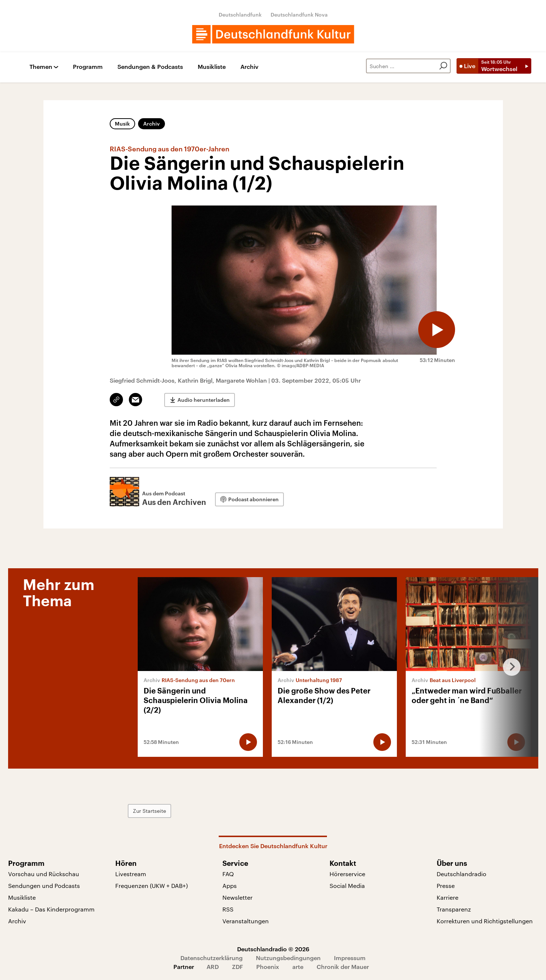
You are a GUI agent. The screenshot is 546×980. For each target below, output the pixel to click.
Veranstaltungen (246, 921)
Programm (88, 67)
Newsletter (237, 897)
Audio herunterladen (204, 400)
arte (298, 967)
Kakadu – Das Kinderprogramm (51, 909)
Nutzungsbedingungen (288, 958)
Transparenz (454, 909)
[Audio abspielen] (437, 330)
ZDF (237, 967)
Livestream (131, 874)
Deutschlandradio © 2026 (273, 949)
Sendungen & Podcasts (150, 67)
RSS (228, 909)
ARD (213, 967)
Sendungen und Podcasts (44, 886)
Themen (41, 67)
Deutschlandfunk (240, 15)
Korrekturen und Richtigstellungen (485, 921)
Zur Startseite (149, 811)
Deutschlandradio (462, 874)
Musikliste (212, 67)
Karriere (448, 897)
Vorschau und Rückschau (44, 874)
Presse (446, 886)
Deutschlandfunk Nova (299, 15)
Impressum (350, 958)
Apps (230, 886)
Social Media (347, 886)
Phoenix (268, 967)
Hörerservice (347, 874)
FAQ (228, 874)
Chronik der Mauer (343, 967)
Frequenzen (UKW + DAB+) (152, 886)
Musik (122, 124)
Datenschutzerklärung (212, 958)
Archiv (249, 67)
